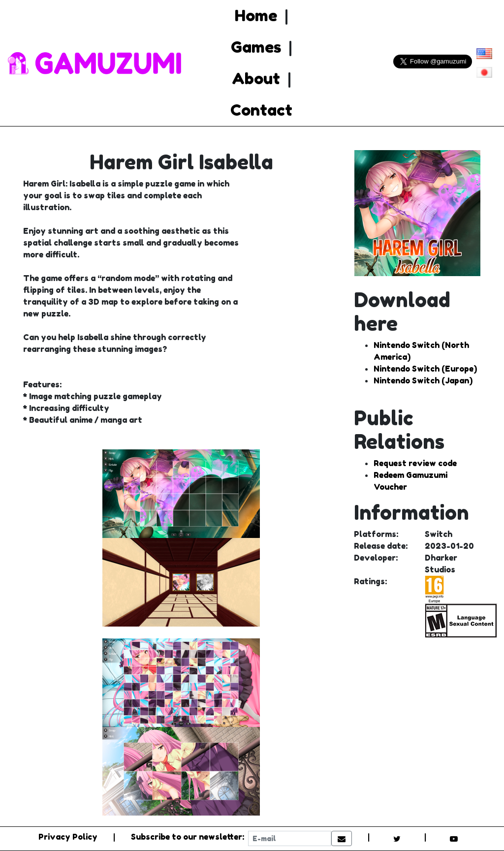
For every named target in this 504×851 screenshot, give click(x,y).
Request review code (415, 463)
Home (256, 16)
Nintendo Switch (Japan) (423, 380)
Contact (261, 110)
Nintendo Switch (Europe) (425, 369)
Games (256, 47)
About (256, 79)
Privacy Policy (68, 837)
